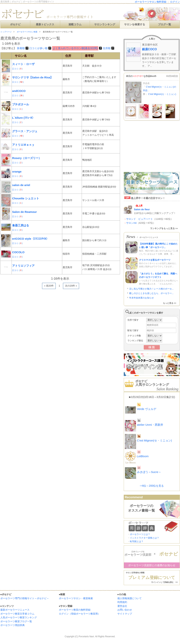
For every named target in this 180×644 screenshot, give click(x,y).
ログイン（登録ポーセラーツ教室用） (80, 614)
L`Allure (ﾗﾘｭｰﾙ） (23, 118)
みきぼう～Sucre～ (149, 472)
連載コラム (75, 24)
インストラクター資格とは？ (144, 538)
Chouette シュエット (26, 198)
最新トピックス (45, 24)
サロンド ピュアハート (140, 219)
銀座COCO (150, 49)
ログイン (175, 2)
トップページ (6, 32)
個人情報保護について (130, 598)
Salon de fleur (142, 209)
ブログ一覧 (164, 24)
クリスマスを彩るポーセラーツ (155, 260)
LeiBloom (143, 456)
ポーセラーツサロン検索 (27, 32)
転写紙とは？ (137, 541)
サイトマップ (125, 614)
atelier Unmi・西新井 (150, 425)
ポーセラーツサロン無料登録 (151, 2)
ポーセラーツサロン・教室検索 (76, 598)
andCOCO (19, 91)
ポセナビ (15, 24)
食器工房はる (21, 225)
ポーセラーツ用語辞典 (13, 625)
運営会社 (122, 606)
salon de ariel (21, 185)
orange (17, 172)
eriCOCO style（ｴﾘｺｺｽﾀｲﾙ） (30, 239)
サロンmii (131, 223)
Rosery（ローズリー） (27, 158)
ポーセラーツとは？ (140, 534)
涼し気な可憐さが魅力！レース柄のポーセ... (151, 289)
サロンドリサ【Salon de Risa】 (33, 77)
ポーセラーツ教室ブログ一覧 (16, 621)
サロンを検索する (135, 24)
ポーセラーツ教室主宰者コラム (17, 614)
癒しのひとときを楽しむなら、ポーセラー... (151, 293)
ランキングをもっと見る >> (164, 228)
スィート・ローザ (23, 64)
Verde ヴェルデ (147, 409)
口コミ (16, 69)
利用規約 (122, 602)
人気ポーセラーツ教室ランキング (19, 617)
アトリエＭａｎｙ (23, 145)
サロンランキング (105, 24)
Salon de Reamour (24, 212)
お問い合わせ (125, 610)
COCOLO (18, 252)
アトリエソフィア (23, 266)
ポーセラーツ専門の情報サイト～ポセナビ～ (25, 598)
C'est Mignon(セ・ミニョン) (162, 94)
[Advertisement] (45, 339)
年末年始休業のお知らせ (141, 298)
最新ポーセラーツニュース (15, 610)
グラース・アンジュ (25, 131)
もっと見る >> (170, 303)
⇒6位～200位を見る (152, 486)
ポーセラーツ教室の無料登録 (75, 610)
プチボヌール (21, 104)
